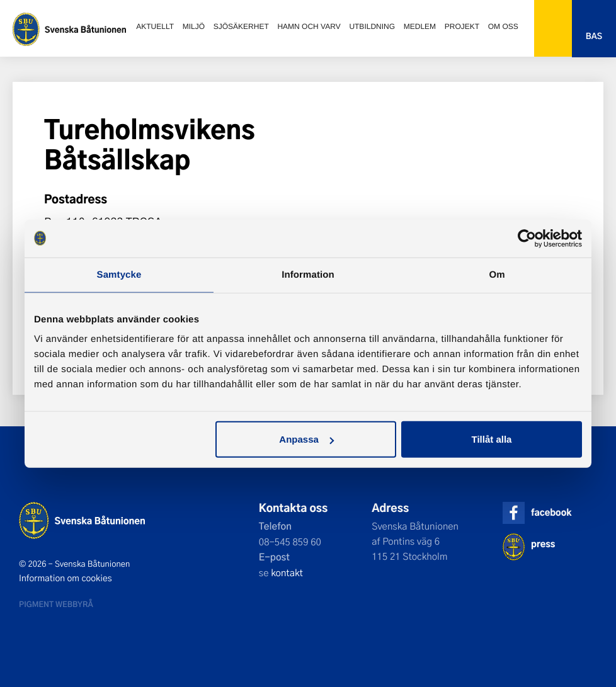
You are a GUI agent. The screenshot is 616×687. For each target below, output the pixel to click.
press (543, 544)
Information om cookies (66, 578)
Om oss (503, 26)
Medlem (420, 26)
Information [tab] (308, 274)
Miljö (194, 26)
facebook (551, 512)
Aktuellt (155, 26)
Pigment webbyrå (56, 604)
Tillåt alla (491, 439)
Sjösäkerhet (241, 26)
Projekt (462, 26)
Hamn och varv (309, 26)
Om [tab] (497, 274)
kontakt (287, 572)
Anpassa (306, 439)
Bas (594, 36)
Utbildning (372, 26)
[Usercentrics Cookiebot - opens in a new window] (527, 238)
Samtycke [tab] (119, 274)
